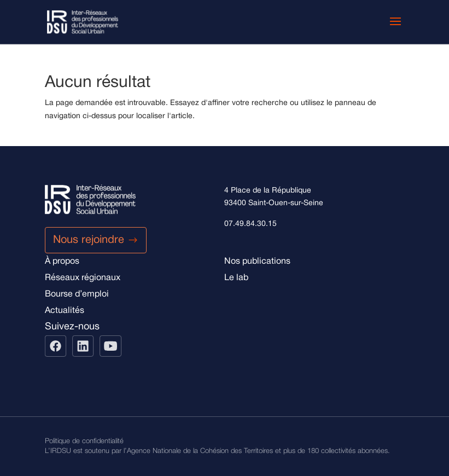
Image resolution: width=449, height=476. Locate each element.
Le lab (236, 278)
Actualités (65, 311)
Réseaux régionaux (83, 278)
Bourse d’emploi (77, 294)
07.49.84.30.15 (250, 224)
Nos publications (257, 262)
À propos (62, 262)
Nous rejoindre (89, 240)
